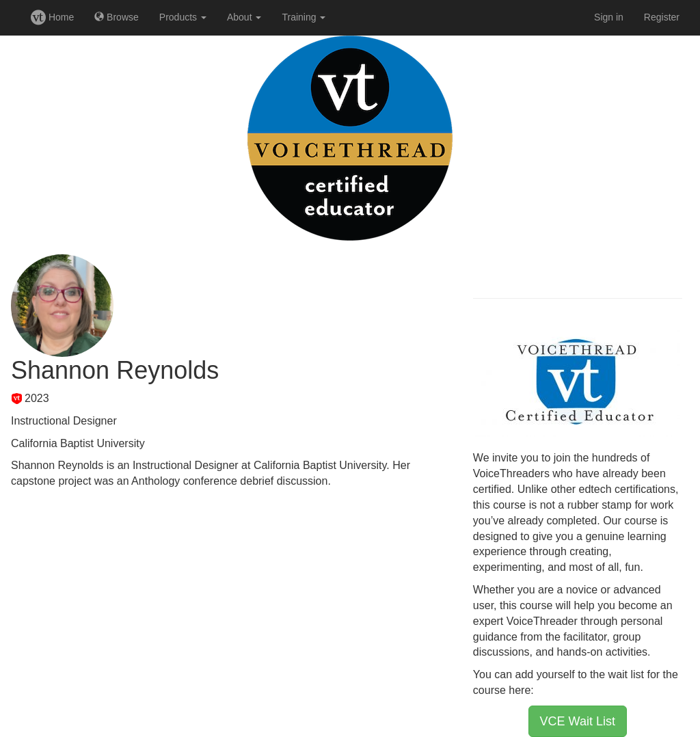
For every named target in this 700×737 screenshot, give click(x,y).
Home (52, 17)
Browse (117, 17)
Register (662, 17)
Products (183, 17)
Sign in (609, 17)
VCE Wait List (578, 721)
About (244, 17)
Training (304, 17)
